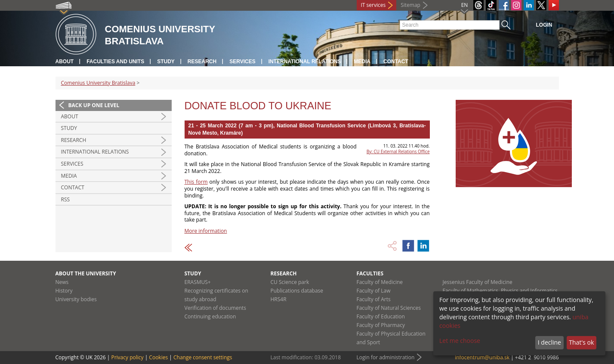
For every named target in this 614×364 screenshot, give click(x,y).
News (62, 282)
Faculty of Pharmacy (381, 325)
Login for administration (386, 357)
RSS (66, 199)
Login (544, 25)
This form (196, 182)
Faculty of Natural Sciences (389, 308)
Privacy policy (127, 357)
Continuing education (210, 316)
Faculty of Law (374, 291)
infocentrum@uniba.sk (482, 357)
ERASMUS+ (198, 282)
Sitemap (410, 5)
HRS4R (279, 299)
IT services (373, 5)
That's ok (581, 342)
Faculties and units (115, 62)
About (65, 62)
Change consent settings (203, 357)
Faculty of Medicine (380, 282)
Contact (396, 62)
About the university (86, 273)
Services (242, 62)
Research (202, 62)
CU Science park (290, 282)
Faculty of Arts (374, 299)
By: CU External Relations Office (398, 151)
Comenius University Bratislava (98, 83)
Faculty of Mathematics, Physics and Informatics (500, 291)
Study (166, 62)
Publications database (297, 291)
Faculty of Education (381, 316)
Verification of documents (216, 308)
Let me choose (460, 341)
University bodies (76, 299)
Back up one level (94, 105)
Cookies (158, 357)
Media (362, 62)
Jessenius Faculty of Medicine (478, 282)
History (64, 291)
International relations (305, 62)
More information (206, 231)
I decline (549, 342)
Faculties (370, 273)
